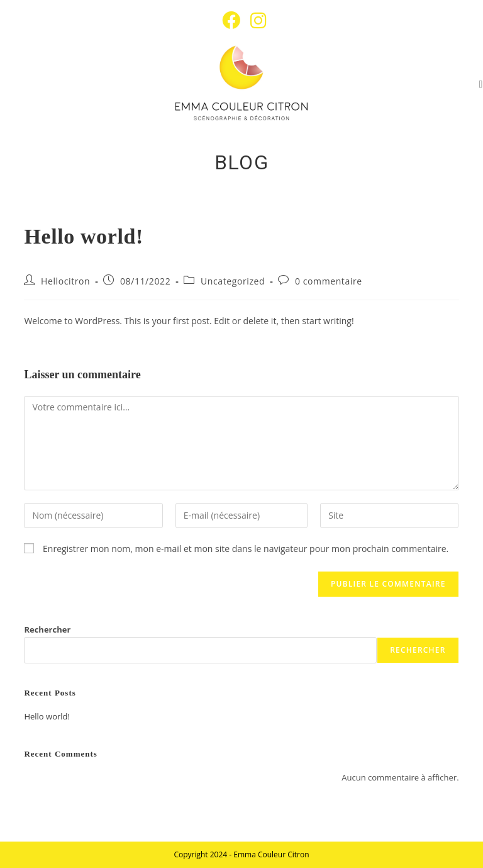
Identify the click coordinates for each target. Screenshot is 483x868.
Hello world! (47, 716)
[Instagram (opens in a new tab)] (256, 20)
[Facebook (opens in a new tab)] (231, 20)
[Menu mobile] (481, 84)
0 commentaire (329, 281)
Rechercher (47, 629)
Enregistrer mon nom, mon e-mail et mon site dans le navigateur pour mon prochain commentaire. (246, 549)
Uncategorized (233, 281)
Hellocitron (65, 281)
